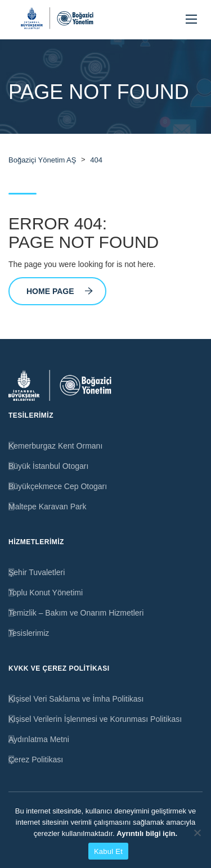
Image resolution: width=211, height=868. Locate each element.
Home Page (60, 291)
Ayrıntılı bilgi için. (147, 833)
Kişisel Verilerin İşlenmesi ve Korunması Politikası (95, 719)
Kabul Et (108, 851)
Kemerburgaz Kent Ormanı (55, 446)
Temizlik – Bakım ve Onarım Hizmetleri (76, 613)
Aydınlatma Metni (39, 739)
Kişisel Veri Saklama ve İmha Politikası (76, 699)
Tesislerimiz (29, 633)
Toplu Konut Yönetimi (46, 593)
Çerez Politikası (36, 759)
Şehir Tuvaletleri (37, 572)
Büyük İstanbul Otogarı (48, 466)
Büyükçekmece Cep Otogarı (58, 486)
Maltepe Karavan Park (48, 507)
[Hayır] (197, 833)
